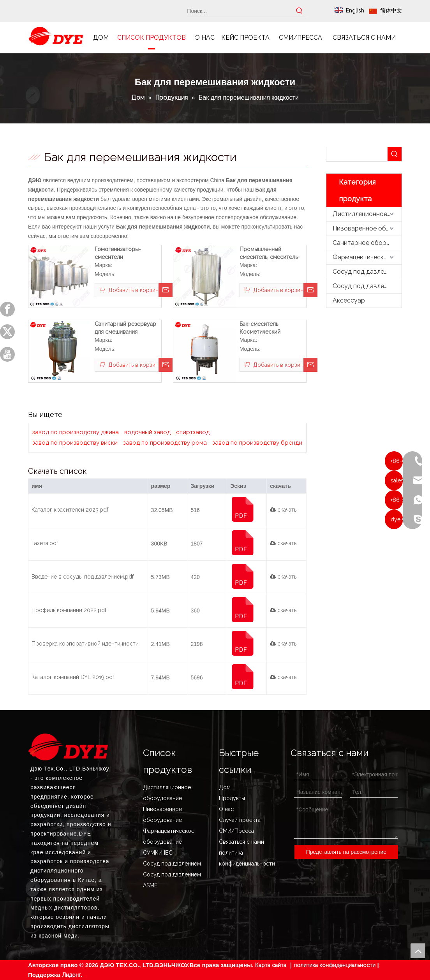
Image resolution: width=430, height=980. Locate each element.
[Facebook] (7, 309)
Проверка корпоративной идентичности (85, 644)
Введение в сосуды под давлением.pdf (83, 577)
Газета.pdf (45, 543)
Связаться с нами (241, 842)
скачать (283, 510)
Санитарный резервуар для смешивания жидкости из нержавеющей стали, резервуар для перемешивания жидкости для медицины (127, 328)
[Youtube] (7, 354)
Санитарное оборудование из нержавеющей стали (367, 243)
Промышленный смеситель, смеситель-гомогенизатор (270, 253)
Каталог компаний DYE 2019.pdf (73, 677)
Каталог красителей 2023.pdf (70, 510)
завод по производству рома (165, 443)
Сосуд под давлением (366, 272)
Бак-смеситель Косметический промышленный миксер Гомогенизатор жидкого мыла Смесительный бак (264, 328)
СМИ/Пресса (236, 831)
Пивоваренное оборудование (367, 228)
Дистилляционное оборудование (367, 214)
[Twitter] (7, 332)
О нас (226, 809)
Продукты (232, 798)
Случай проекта (240, 820)
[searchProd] (357, 154)
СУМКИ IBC (158, 853)
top (418, 951)
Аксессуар (349, 300)
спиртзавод (193, 432)
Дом (225, 787)
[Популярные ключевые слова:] (300, 11)
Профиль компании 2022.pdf (69, 610)
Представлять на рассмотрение (346, 852)
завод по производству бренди (257, 443)
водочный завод (147, 432)
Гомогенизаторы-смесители (118, 253)
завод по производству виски (75, 443)
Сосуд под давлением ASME (367, 286)
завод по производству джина (76, 432)
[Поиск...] (240, 11)
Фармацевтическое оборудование (367, 257)
